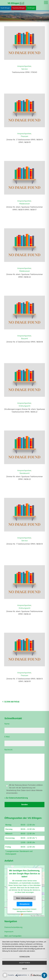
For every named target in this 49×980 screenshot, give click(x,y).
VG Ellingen (31, 8)
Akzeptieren (24, 904)
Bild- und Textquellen (13, 936)
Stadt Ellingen (5, 8)
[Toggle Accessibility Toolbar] (44, 975)
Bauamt (24, 339)
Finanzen (24, 136)
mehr (25, 969)
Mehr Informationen (24, 898)
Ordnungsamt (24, 406)
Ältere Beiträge (12, 702)
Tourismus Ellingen (19, 8)
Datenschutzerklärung (13, 927)
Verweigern (24, 957)
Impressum (9, 932)
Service (24, 69)
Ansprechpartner (24, 66)
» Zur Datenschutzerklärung (16, 798)
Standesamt (24, 473)
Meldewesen (25, 204)
